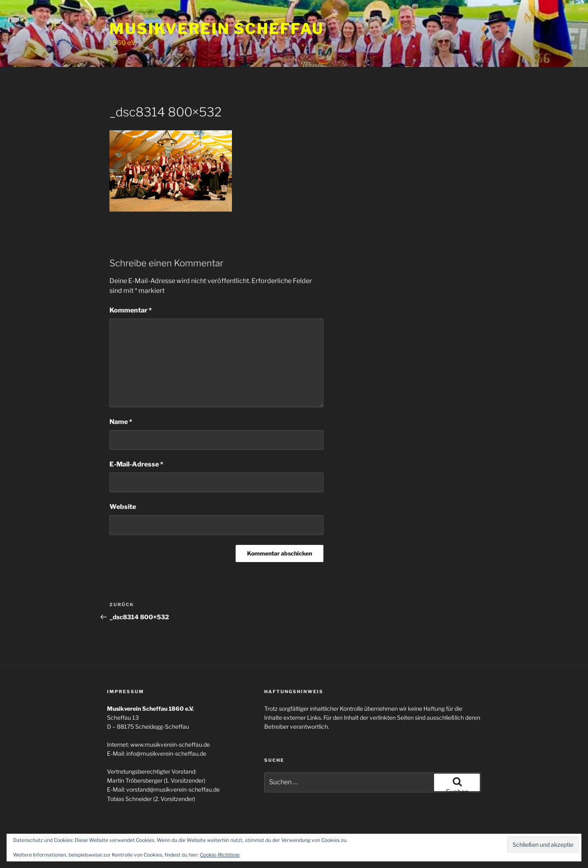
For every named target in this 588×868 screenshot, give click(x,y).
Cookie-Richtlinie (220, 855)
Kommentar (131, 310)
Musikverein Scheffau (217, 29)
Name (121, 422)
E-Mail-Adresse (136, 464)
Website (123, 507)
